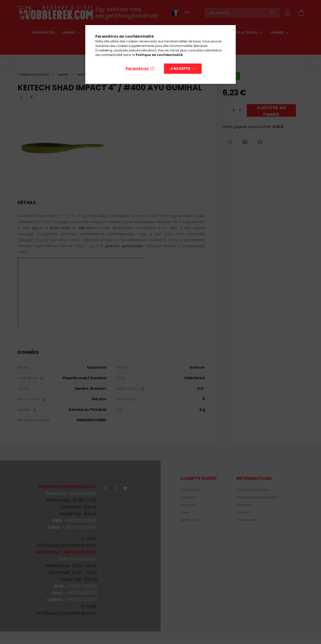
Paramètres (137, 69)
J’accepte (180, 69)
